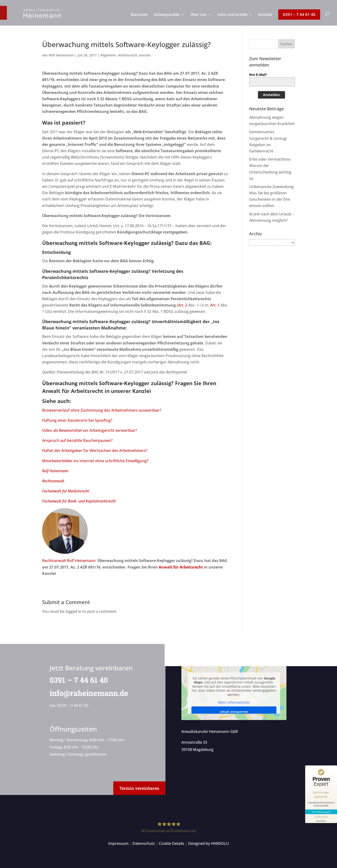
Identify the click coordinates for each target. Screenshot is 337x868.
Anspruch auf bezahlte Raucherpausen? (77, 440)
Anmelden (272, 95)
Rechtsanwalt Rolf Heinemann (69, 561)
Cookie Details (172, 843)
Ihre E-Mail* (258, 75)
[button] (286, 44)
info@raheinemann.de (87, 693)
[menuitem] (139, 19)
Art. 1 (215, 305)
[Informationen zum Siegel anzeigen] (321, 819)
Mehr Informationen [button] (234, 703)
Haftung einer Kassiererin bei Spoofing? (77, 420)
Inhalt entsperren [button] (234, 712)
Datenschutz (144, 843)
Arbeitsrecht (128, 55)
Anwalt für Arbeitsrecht (73, 391)
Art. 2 (183, 305)
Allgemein (108, 55)
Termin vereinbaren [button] (139, 788)
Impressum (118, 843)
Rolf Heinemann (61, 55)
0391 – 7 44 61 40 (77, 680)
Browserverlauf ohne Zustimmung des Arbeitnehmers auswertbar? (102, 410)
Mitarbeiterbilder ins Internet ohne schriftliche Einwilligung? (95, 461)
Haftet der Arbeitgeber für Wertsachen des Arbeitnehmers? (95, 451)
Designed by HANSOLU (209, 843)
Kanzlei (145, 55)
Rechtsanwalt (53, 481)
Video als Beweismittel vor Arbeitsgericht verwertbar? (90, 430)
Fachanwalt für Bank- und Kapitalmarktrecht (79, 501)
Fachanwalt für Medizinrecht (66, 491)
